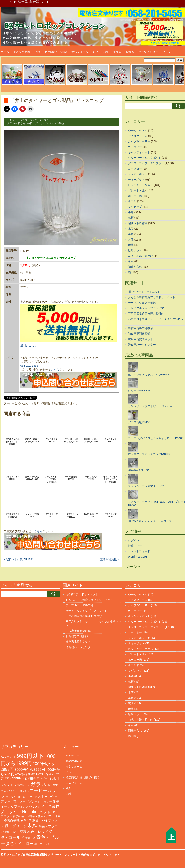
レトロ (45, 2)
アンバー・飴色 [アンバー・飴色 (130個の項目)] (46, 779)
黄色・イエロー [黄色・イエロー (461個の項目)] (20, 844)
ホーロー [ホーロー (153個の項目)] (53, 812)
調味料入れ (135, 267)
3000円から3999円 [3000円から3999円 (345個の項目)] (30, 769)
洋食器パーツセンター (142, 345)
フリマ (167, 52)
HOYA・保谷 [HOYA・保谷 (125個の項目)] (44, 774)
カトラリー (135, 147)
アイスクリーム (138, 136)
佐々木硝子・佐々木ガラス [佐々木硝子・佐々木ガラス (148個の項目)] (38, 816)
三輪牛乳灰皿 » (110, 559)
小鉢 (131, 212)
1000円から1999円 (23, 123)
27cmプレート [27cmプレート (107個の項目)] (8, 757)
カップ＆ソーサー (139, 141)
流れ (37, 52)
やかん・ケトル (138, 130)
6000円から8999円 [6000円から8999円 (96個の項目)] (25, 774)
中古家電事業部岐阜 (140, 328)
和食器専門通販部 (139, 334)
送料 (105, 52)
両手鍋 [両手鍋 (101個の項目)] (17, 817)
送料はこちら (29, 346)
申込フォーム (80, 52)
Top (11, 2)
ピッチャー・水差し (140, 185)
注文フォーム (74, 767)
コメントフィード (139, 551)
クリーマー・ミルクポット (145, 158)
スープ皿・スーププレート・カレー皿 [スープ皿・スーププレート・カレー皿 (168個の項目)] (30, 802)
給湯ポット (135, 250)
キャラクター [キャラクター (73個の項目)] (10, 791)
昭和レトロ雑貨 (138, 223)
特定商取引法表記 (56, 52)
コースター (135, 169)
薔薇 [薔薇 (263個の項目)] (23, 832)
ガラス (38, 123)
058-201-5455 (29, 366)
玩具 (131, 245)
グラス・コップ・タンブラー (36, 120)
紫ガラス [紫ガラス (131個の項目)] (26, 820)
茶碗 (131, 261)
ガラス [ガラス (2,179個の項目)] (38, 784)
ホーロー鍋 (135, 196)
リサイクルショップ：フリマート (149, 308)
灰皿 (131, 240)
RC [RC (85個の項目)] (53, 774)
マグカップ (135, 207)
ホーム (5, 52)
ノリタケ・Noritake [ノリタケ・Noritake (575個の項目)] (19, 812)
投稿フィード (136, 546)
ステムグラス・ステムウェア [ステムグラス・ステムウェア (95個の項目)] (21, 797)
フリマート (71, 855)
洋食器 (23, 2)
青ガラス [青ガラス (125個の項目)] (30, 838)
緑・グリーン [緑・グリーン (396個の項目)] (16, 826)
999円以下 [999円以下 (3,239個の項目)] (30, 756)
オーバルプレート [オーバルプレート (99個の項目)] (20, 785)
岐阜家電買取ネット (140, 339)
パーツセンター (148, 52)
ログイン (134, 540)
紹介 (95, 52)
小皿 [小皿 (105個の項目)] (58, 817)
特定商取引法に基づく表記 (82, 777)
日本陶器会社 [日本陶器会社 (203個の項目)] (10, 820)
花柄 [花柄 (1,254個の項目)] (33, 826)
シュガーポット (138, 174)
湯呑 (131, 234)
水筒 (131, 229)
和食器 (34, 2)
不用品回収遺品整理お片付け (146, 314)
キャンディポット (139, 152)
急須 (131, 218)
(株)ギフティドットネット (144, 292)
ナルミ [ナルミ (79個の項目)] (21, 807)
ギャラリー (73, 756)
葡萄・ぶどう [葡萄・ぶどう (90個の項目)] (12, 832)
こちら (55, 370)
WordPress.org (138, 557)
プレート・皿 (136, 190)
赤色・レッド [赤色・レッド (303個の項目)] (38, 832)
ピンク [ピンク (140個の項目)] (42, 812)
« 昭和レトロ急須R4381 (19, 559)
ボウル (132, 201)
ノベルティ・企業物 (53, 123)
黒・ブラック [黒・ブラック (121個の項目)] (42, 844)
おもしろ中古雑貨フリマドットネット (152, 297)
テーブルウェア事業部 (142, 303)
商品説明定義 (22, 52)
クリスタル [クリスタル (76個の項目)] (23, 791)
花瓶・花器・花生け (140, 256)
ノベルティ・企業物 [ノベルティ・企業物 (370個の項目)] (42, 806)
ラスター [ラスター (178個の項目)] (7, 816)
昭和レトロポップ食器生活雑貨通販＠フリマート (31, 855)
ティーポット (136, 180)
